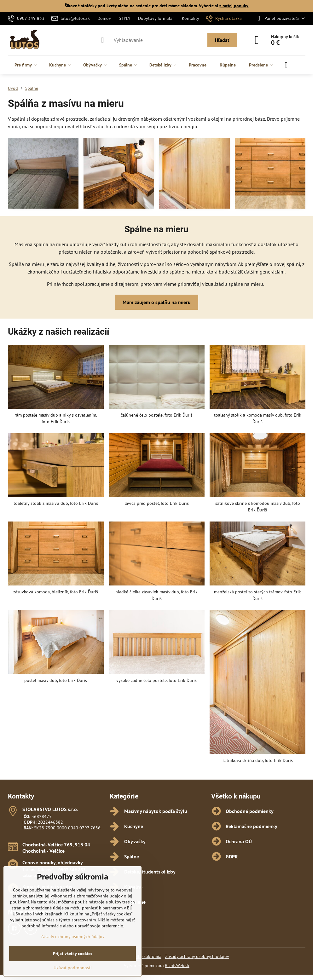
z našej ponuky (234, 6)
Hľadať (222, 40)
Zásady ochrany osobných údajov (197, 956)
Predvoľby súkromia (142, 956)
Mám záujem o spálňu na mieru (157, 302)
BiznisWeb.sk (177, 966)
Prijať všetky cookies (73, 954)
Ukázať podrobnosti (73, 968)
